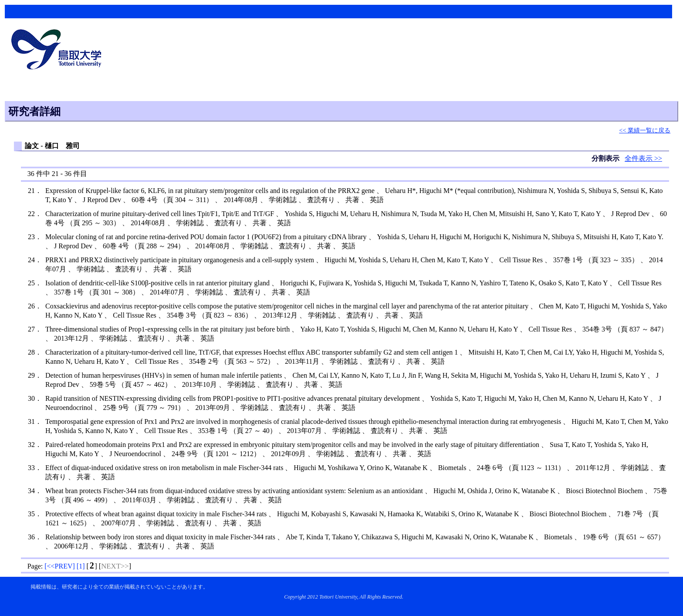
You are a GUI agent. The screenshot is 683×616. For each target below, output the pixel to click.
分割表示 (606, 158)
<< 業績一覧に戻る (645, 130)
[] (60, 566)
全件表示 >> (643, 158)
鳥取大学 (59, 51)
